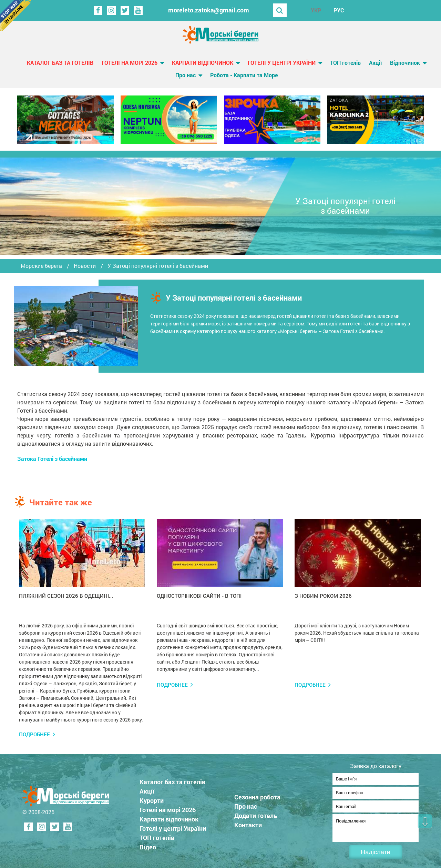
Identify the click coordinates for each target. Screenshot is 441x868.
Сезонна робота (257, 795)
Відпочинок (405, 63)
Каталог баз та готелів (60, 63)
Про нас (186, 75)
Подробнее (34, 734)
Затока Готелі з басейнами (52, 459)
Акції (375, 63)
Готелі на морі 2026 (130, 63)
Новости (85, 266)
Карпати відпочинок (203, 63)
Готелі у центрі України (282, 63)
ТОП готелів (345, 63)
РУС (339, 10)
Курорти (152, 798)
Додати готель (256, 814)
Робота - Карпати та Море (244, 75)
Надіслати (376, 852)
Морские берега (41, 266)
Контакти (248, 823)
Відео (148, 845)
